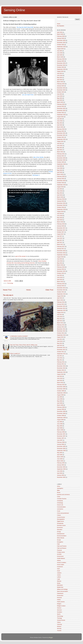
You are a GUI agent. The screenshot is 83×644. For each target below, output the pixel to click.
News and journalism (62, 591)
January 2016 (61, 269)
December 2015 (61, 271)
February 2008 (61, 432)
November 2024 (61, 65)
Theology (59, 618)
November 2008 (61, 413)
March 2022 (60, 127)
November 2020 (61, 160)
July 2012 (60, 339)
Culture (59, 515)
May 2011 (60, 360)
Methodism (60, 585)
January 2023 (61, 106)
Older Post (49, 290)
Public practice (61, 602)
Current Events (61, 517)
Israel (58, 571)
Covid (59, 511)
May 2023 (60, 98)
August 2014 (60, 296)
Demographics (61, 519)
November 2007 (61, 436)
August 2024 (60, 71)
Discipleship (60, 523)
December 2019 (61, 181)
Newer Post (7, 290)
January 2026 (61, 38)
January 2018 (61, 226)
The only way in (8, 295)
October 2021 (61, 137)
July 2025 (60, 51)
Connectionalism (61, 507)
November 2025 (61, 42)
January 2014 (61, 304)
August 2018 (60, 211)
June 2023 (60, 96)
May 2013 (60, 319)
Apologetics (60, 488)
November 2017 (61, 230)
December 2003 (61, 467)
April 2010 (60, 380)
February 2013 (61, 325)
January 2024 (61, 86)
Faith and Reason (62, 548)
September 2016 (61, 255)
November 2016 (61, 253)
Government (60, 556)
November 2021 (61, 135)
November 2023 (61, 90)
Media (59, 583)
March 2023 (60, 102)
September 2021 (61, 139)
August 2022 (60, 117)
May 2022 (60, 123)
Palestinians (60, 593)
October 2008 (61, 415)
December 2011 (61, 347)
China (59, 497)
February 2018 (61, 224)
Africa (59, 486)
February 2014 (61, 302)
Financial (59, 550)
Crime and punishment (63, 513)
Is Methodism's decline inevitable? (19, 336)
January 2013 (61, 327)
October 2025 (61, 45)
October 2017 (61, 232)
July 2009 (60, 397)
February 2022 (61, 129)
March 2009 (60, 405)
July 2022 (60, 119)
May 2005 (60, 453)
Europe (59, 540)
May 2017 (60, 240)
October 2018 (61, 207)
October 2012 (61, 333)
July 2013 (60, 315)
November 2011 (61, 350)
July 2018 (60, 214)
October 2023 (61, 92)
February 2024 (61, 84)
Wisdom (59, 626)
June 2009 (60, 399)
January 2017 (61, 249)
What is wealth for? (15, 354)
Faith (58, 544)
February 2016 (61, 267)
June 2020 (60, 168)
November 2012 (61, 331)
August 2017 (60, 234)
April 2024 (60, 80)
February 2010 (61, 385)
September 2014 (61, 294)
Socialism (60, 612)
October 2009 (61, 391)
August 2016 (60, 257)
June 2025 (60, 53)
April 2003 (60, 473)
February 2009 (61, 407)
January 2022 (61, 131)
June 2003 (60, 471)
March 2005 (60, 457)
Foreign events (61, 552)
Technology (10, 283)
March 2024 (60, 82)
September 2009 (61, 393)
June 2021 (60, 146)
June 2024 (60, 75)
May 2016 (60, 263)
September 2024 (61, 69)
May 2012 (60, 343)
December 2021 (61, 133)
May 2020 (60, 170)
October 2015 (61, 273)
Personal (59, 598)
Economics (60, 527)
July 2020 (60, 166)
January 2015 (61, 286)
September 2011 (61, 354)
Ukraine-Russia (61, 620)
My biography (61, 26)
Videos (59, 622)
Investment (60, 567)
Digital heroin (60, 521)
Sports (59, 614)
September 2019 (61, 185)
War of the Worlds (38, 157)
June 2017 (60, 238)
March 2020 (60, 174)
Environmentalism (62, 536)
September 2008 (61, 418)
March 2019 (60, 197)
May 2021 (60, 148)
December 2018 (61, 203)
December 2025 (61, 40)
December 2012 (61, 329)
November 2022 (61, 110)
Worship (59, 628)
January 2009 (61, 409)
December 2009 (61, 387)
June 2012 (60, 341)
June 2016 (60, 261)
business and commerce (63, 495)
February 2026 (61, 36)
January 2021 (61, 156)
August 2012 (60, 337)
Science (59, 608)
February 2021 (61, 154)
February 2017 (61, 247)
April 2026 (60, 32)
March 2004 (60, 461)
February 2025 (61, 59)
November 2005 (61, 448)
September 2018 (61, 209)
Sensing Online (14, 10)
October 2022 (61, 113)
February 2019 (61, 199)
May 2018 (60, 218)
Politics (59, 600)
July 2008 (60, 422)
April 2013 (60, 321)
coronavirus (60, 509)
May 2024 (60, 78)
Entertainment (61, 534)
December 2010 (61, 366)
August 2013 (60, 312)
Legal (58, 579)
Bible (58, 490)
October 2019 (61, 183)
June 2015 (60, 277)
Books (59, 492)
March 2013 (60, 323)
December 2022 (61, 108)
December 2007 (61, 434)
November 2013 (61, 308)
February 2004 (61, 463)
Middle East (60, 587)
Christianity (60, 501)
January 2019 (61, 201)
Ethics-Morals (61, 538)
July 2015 (60, 275)
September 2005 (61, 451)
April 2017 (60, 242)
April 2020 (60, 172)
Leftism (59, 577)
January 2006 (61, 444)
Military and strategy (62, 589)
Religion (59, 604)
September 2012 (61, 335)
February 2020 (61, 176)
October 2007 (61, 438)
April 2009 (60, 403)
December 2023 (61, 88)
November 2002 (61, 477)
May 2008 (60, 426)
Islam (58, 569)
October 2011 (61, 352)
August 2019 (60, 187)
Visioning (59, 624)
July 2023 (60, 94)
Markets (59, 581)
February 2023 (61, 104)
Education (60, 530)
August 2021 (60, 141)
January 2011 (61, 364)
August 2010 (60, 374)
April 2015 (60, 279)
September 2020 (61, 164)
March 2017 (60, 244)
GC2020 (59, 554)
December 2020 (61, 158)
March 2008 (60, 430)
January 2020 (61, 178)
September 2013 (61, 310)
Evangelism (60, 542)
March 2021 (60, 152)
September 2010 (61, 372)
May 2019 (60, 193)
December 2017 (61, 228)
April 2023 (60, 100)
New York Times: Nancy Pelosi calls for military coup (24, 345)
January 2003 (61, 475)
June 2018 (60, 216)
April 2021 (60, 150)
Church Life (60, 505)
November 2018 (61, 205)
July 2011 (60, 356)
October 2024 (61, 67)
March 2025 (60, 57)
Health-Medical (61, 558)
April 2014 (60, 298)
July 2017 (60, 236)
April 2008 (60, 428)
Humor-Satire (61, 565)
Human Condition (62, 563)
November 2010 (61, 368)
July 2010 (60, 376)
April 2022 (60, 125)
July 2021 (60, 143)
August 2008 (60, 420)
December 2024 (61, 63)
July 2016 (60, 259)
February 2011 (61, 362)
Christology (60, 503)
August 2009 (60, 395)
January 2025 (61, 61)
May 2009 (60, 401)
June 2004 (60, 459)
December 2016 (61, 251)
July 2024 (60, 73)
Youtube (59, 631)
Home (28, 290)
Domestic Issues (61, 525)
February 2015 (61, 284)
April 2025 (60, 55)
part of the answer (21, 256)
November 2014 (61, 290)
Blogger (51, 638)
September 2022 (61, 115)
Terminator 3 (36, 175)
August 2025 (60, 49)
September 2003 (61, 469)
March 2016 (60, 265)
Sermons (59, 610)
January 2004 (61, 465)
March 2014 (60, 300)
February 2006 (61, 442)
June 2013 (60, 317)
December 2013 (61, 306)
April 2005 (60, 455)
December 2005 (61, 446)
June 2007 (60, 440)
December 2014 (61, 288)
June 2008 (60, 424)
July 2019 (60, 189)
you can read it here (28, 95)
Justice (59, 575)
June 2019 (60, 191)
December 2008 (61, 411)
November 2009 (61, 389)
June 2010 (60, 378)
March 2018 (60, 222)
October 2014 (61, 292)
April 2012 (60, 345)
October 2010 (61, 370)
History (59, 560)
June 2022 (60, 121)
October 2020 (61, 162)
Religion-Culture (61, 606)
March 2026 (60, 34)
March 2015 (60, 282)
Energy (59, 532)
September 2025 (61, 47)
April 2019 (60, 195)
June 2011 (60, 358)
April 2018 (60, 220)
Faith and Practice (62, 546)
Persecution (60, 595)
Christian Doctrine (62, 499)
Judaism (59, 573)
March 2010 (60, 383)
